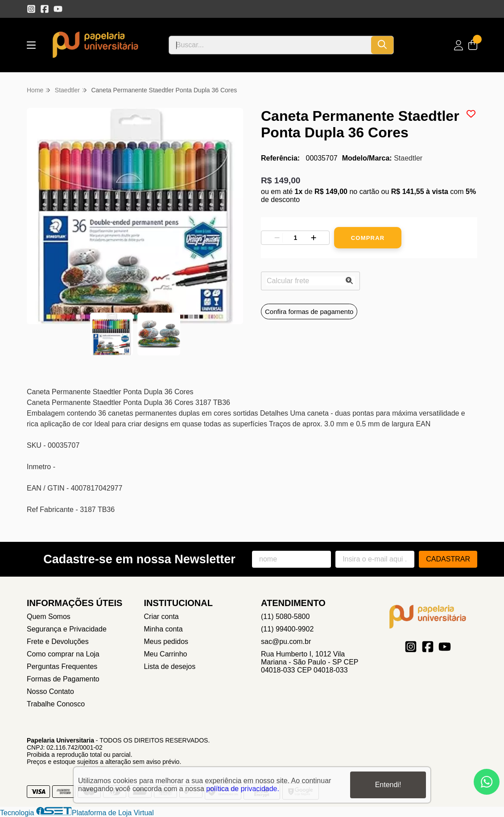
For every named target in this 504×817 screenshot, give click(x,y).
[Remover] (277, 238)
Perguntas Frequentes (62, 666)
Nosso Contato (50, 691)
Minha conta (163, 629)
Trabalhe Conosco (56, 704)
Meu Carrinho (166, 654)
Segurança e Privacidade (67, 629)
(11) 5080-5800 (285, 617)
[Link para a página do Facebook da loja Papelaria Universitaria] (45, 9)
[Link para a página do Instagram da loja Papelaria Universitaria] (31, 9)
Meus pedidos (166, 642)
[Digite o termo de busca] (270, 45)
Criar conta (161, 617)
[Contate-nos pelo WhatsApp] (487, 782)
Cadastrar (448, 559)
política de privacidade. (243, 789)
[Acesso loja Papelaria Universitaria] (459, 45)
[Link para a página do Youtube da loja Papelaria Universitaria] (58, 9)
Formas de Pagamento (63, 679)
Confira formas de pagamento (309, 312)
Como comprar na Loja (63, 654)
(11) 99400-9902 (287, 629)
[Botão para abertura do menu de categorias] (31, 45)
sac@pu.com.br (286, 642)
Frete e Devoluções (58, 642)
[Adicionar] (314, 238)
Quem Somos (49, 617)
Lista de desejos (170, 666)
